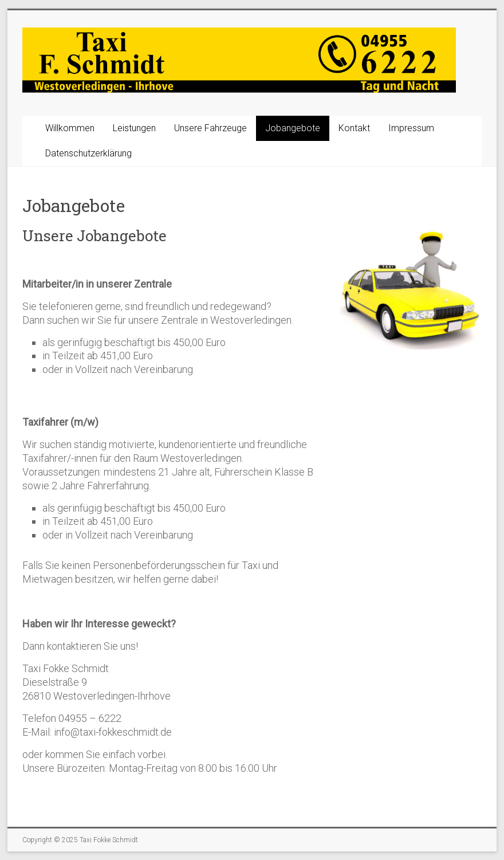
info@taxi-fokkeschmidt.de (113, 732)
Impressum (411, 128)
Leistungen (134, 128)
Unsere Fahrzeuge (210, 128)
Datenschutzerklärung (88, 153)
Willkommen (70, 128)
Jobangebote (293, 128)
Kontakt (354, 128)
